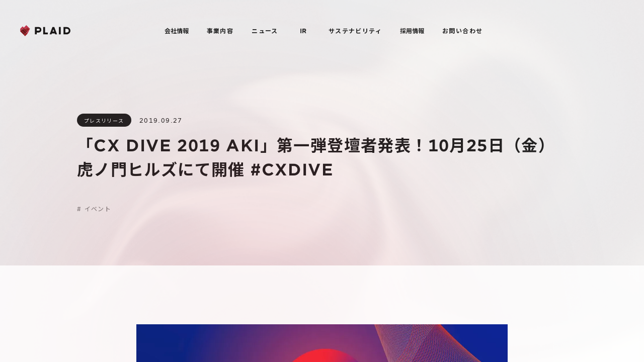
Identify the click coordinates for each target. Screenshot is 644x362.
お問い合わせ (462, 31)
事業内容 (220, 31)
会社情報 (177, 31)
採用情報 (412, 31)
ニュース (265, 31)
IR (303, 31)
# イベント (94, 209)
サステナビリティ (355, 31)
